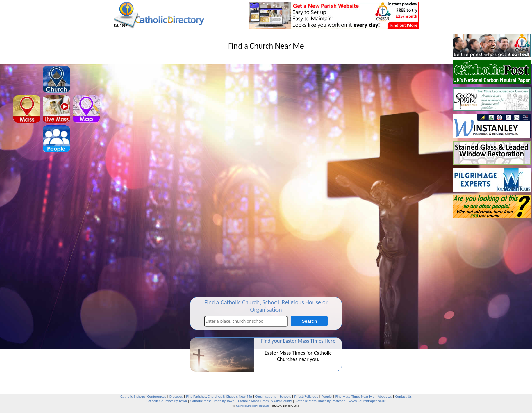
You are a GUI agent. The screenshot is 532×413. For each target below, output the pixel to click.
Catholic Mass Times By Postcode (320, 401)
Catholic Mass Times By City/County (265, 401)
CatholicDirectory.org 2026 (253, 405)
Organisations (266, 397)
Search (309, 321)
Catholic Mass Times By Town (212, 401)
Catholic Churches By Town (166, 401)
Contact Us (403, 397)
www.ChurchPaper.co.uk (367, 401)
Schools (285, 397)
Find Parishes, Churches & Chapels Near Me (219, 397)
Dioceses (176, 397)
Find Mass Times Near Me (355, 397)
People (327, 397)
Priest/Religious (306, 397)
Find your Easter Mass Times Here (298, 341)
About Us (385, 397)
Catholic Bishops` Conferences (143, 397)
